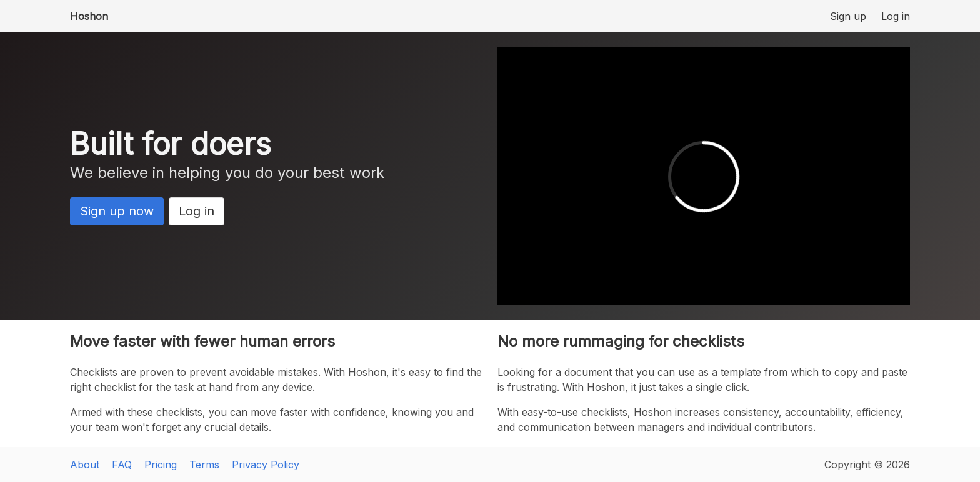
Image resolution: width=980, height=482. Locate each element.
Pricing (161, 465)
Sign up (848, 16)
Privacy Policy (266, 465)
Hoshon (89, 16)
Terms (204, 465)
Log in (896, 16)
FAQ (122, 465)
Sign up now (117, 211)
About (85, 465)
